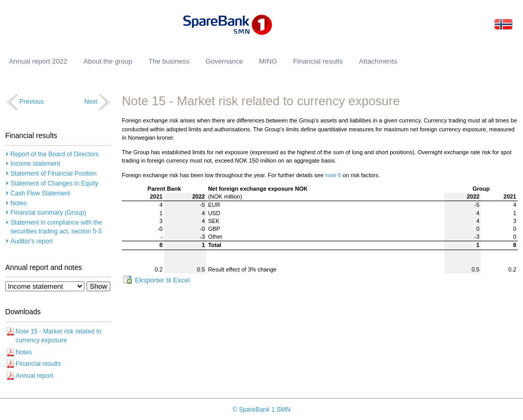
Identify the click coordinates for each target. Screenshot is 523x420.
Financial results (38, 364)
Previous (32, 102)
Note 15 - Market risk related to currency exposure (59, 336)
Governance (224, 61)
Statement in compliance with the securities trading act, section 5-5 (56, 227)
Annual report (34, 376)
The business (169, 61)
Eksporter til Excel (163, 280)
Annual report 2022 (38, 61)
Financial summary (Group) (48, 213)
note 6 (333, 175)
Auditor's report (32, 241)
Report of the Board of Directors (54, 154)
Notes (18, 203)
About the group (108, 61)
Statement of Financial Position (53, 174)
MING (268, 61)
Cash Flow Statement (40, 193)
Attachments (378, 61)
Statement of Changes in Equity (54, 183)
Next (91, 102)
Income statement (35, 164)
